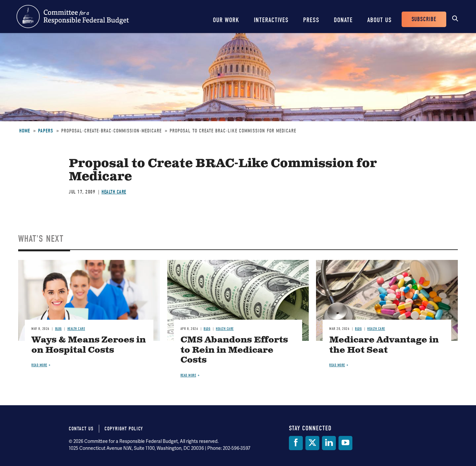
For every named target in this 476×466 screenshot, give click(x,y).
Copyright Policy (124, 429)
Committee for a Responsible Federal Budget (73, 17)
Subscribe (424, 19)
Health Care (114, 192)
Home (25, 131)
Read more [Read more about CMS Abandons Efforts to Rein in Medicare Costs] (188, 375)
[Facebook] (296, 443)
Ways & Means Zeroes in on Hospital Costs (89, 345)
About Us (379, 20)
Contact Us (81, 429)
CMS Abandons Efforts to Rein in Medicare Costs (234, 350)
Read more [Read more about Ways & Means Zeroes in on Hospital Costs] (39, 365)
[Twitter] (312, 443)
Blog (59, 329)
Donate (343, 20)
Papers (46, 131)
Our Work (226, 20)
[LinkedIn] (329, 443)
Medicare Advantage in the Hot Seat (384, 345)
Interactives (271, 20)
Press (311, 20)
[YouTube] (345, 443)
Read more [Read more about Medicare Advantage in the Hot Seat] (337, 365)
